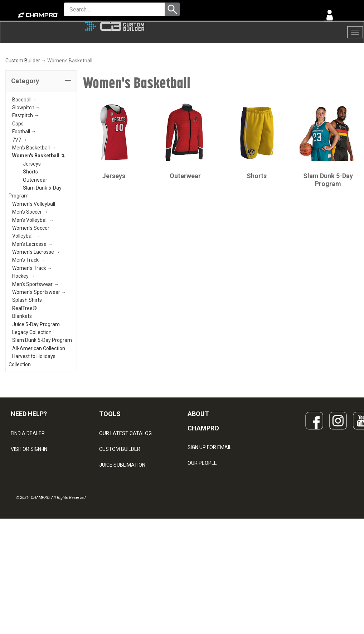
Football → (24, 190)
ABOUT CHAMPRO (203, 479)
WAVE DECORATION (122, 539)
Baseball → (25, 158)
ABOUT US (200, 538)
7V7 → (20, 198)
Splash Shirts (27, 359)
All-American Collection (39, 407)
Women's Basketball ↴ (38, 214)
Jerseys (32, 222)
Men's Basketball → (34, 206)
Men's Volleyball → (33, 278)
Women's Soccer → (34, 286)
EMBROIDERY (115, 586)
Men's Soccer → (30, 271)
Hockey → (23, 335)
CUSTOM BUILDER (120, 507)
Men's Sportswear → (35, 343)
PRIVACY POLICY (30, 555)
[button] (41, 140)
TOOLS (110, 472)
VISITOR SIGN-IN (29, 507)
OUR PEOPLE (202, 522)
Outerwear (35, 238)
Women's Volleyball (34, 262)
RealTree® (25, 367)
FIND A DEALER (28, 492)
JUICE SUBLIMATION (122, 523)
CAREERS (199, 569)
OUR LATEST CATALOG (125, 492)
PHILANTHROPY (206, 553)
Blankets (22, 375)
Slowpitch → (26, 166)
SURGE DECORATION (123, 555)
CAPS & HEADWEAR (122, 571)
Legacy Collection (32, 391)
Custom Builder (23, 119)
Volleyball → (26, 295)
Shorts (30, 230)
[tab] (41, 140)
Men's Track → (28, 319)
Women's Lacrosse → (36, 311)
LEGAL (18, 539)
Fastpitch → (26, 174)
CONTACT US (26, 523)
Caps (18, 182)
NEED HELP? (29, 472)
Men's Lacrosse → (32, 302)
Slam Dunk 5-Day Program (42, 399)
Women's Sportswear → (39, 351)
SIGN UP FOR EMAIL (210, 506)
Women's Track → (32, 326)
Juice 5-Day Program (36, 383)
